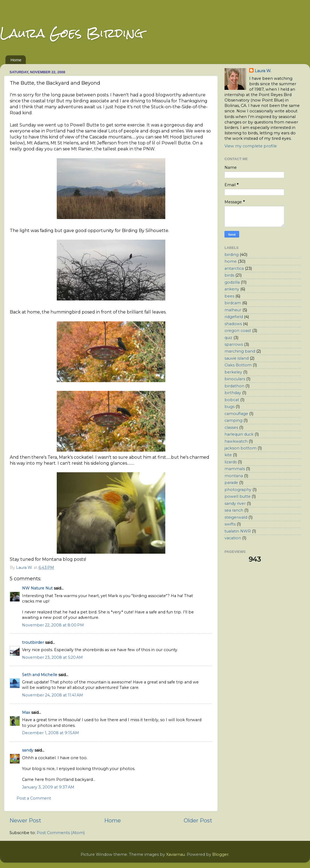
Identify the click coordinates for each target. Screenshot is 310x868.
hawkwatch (236, 441)
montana (234, 476)
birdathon (234, 386)
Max (26, 712)
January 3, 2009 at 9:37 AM (48, 787)
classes (231, 427)
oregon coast (238, 331)
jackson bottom (241, 448)
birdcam (233, 303)
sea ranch (234, 510)
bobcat (232, 400)
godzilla (232, 282)
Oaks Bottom (238, 365)
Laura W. (263, 71)
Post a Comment (34, 798)
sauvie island (237, 358)
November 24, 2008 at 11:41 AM (53, 695)
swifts (230, 524)
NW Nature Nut (37, 588)
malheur (233, 310)
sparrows (234, 344)
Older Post (198, 820)
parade (231, 483)
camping (233, 420)
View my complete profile (251, 146)
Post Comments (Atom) (61, 833)
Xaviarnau (175, 854)
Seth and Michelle (40, 675)
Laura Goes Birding (72, 33)
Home (16, 60)
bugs (230, 407)
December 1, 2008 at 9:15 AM (50, 733)
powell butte (238, 496)
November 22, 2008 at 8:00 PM (53, 625)
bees (229, 296)
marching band (240, 351)
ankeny (232, 289)
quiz (228, 338)
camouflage (236, 414)
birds (229, 275)
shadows (233, 324)
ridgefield (234, 317)
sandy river (235, 503)
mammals (235, 469)
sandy (28, 750)
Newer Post (25, 820)
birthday (233, 393)
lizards (231, 462)
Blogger (220, 854)
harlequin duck (239, 434)
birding (232, 255)
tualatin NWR (238, 531)
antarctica (234, 268)
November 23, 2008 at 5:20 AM (52, 657)
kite (228, 455)
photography (238, 490)
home (231, 261)
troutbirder (33, 642)
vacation (233, 538)
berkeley (233, 372)
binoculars (235, 379)
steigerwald (236, 517)
